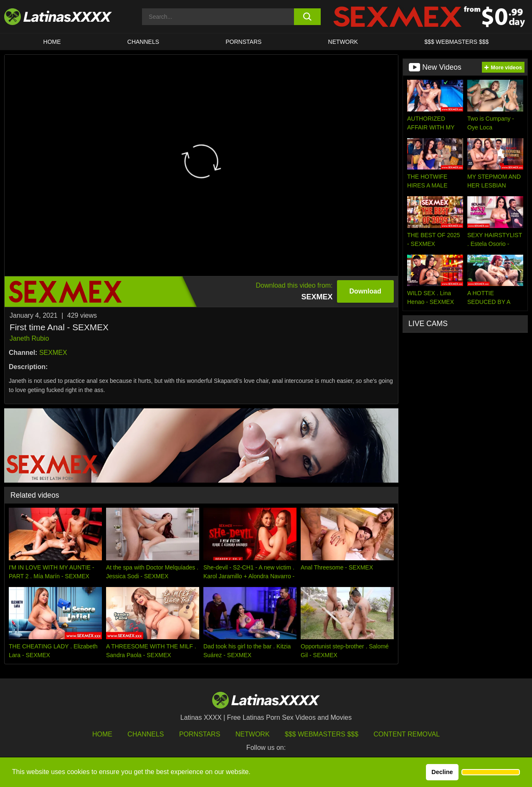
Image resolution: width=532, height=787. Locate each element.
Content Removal (407, 734)
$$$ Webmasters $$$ (322, 734)
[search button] (307, 17)
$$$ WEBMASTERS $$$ (456, 42)
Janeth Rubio (29, 338)
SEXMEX (53, 353)
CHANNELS (143, 42)
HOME (52, 42)
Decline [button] (442, 772)
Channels (146, 734)
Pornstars (243, 42)
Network (343, 42)
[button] (491, 772)
